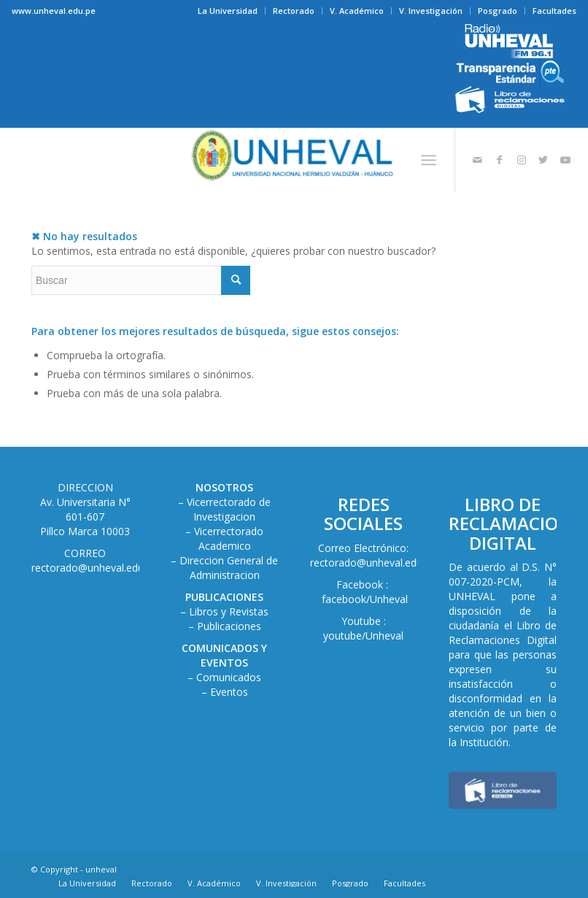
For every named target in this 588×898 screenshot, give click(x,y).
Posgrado (498, 11)
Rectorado (294, 11)
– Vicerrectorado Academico (224, 538)
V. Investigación (431, 11)
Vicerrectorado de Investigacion (229, 509)
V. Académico (357, 11)
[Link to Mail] (478, 160)
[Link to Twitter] (543, 160)
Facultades (554, 11)
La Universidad (228, 11)
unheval (101, 869)
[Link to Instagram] (522, 160)
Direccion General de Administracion (229, 568)
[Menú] (429, 160)
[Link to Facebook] (500, 160)
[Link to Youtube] (565, 160)
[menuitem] (228, 11)
